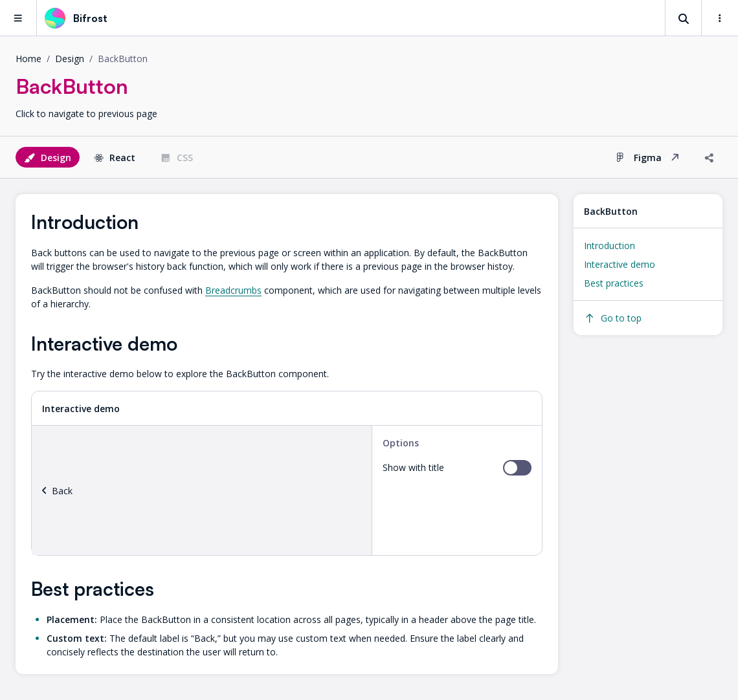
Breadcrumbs (233, 290)
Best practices (614, 283)
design (70, 59)
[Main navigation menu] (18, 18)
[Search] (684, 18)
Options (401, 443)
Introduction (609, 246)
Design (48, 158)
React (115, 158)
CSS (176, 158)
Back (57, 491)
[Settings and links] (720, 18)
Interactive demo (620, 264)
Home (28, 59)
